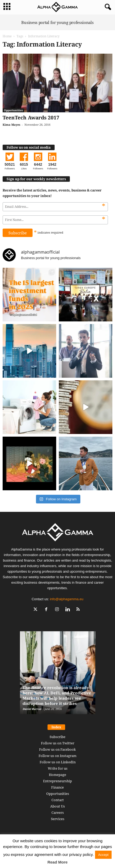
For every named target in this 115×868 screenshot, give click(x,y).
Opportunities (13, 110)
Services (58, 819)
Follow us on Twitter (58, 743)
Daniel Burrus (32, 709)
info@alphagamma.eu (67, 599)
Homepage (57, 775)
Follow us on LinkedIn (58, 762)
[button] (107, 7)
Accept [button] (103, 855)
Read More (58, 862)
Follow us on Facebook (57, 749)
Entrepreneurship (57, 781)
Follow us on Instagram (57, 756)
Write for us (58, 768)
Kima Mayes (11, 125)
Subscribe (57, 737)
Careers (58, 813)
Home (7, 36)
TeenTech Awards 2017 (31, 118)
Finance (57, 787)
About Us (57, 806)
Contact (58, 800)
